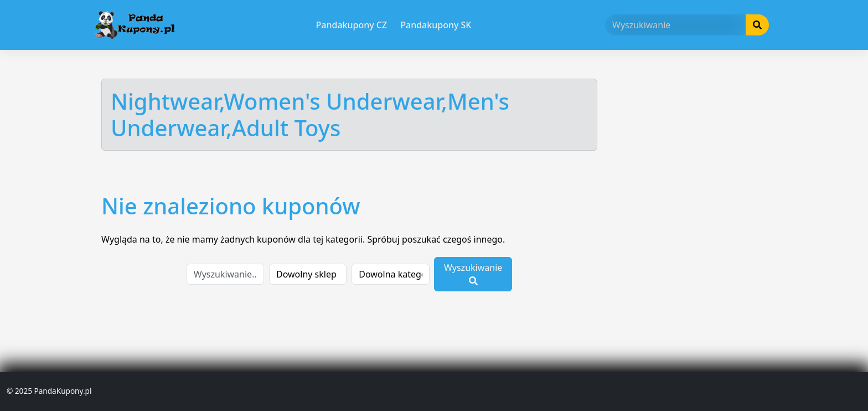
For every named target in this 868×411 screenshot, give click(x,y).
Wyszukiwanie (473, 273)
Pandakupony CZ (352, 25)
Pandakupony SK (436, 25)
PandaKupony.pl (63, 391)
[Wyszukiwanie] (676, 25)
